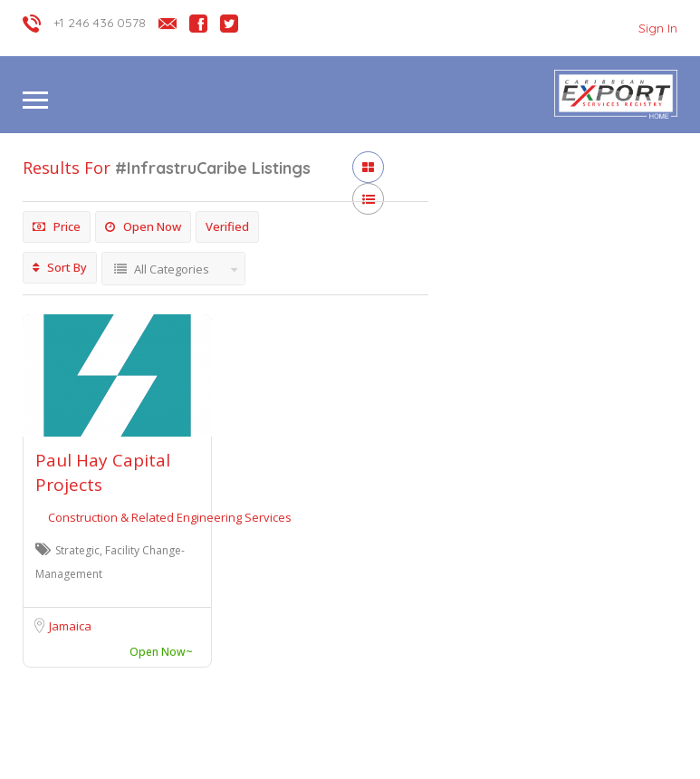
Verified (227, 226)
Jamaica (70, 626)
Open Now (143, 226)
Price (57, 226)
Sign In (658, 28)
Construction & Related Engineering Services (170, 517)
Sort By (60, 267)
